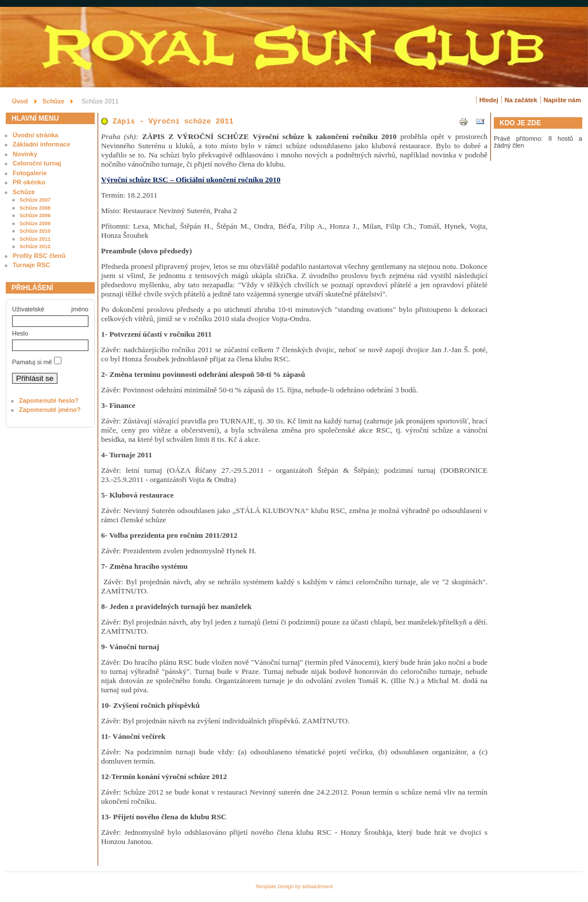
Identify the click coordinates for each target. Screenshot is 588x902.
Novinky (25, 154)
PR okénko (29, 182)
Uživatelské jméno (50, 309)
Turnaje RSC (31, 265)
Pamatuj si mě (32, 362)
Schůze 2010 (35, 231)
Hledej (489, 100)
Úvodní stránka (35, 135)
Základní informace (41, 144)
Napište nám (562, 100)
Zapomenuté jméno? (50, 410)
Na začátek (521, 100)
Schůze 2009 (35, 223)
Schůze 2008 (35, 208)
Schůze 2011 (35, 239)
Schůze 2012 (35, 246)
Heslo (20, 333)
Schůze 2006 (35, 215)
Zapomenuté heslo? (49, 400)
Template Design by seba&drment (294, 886)
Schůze (24, 192)
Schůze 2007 (35, 200)
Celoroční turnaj (37, 163)
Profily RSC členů (39, 256)
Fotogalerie (30, 173)
